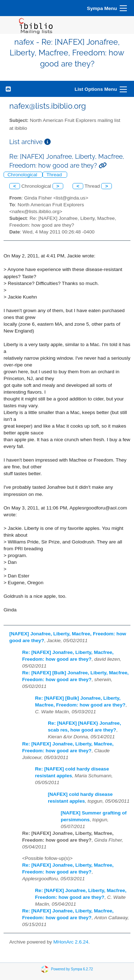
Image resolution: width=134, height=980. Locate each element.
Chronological (23, 175)
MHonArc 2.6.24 (71, 942)
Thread (55, 175)
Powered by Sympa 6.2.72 (72, 969)
